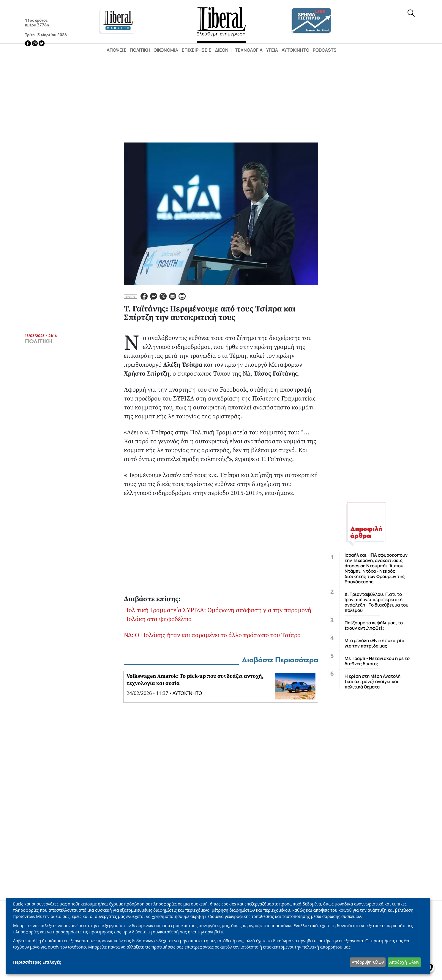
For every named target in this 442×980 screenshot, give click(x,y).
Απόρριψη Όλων (368, 962)
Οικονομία (166, 50)
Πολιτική (140, 50)
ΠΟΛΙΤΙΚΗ (39, 341)
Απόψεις (116, 50)
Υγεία (272, 50)
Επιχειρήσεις (197, 50)
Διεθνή (223, 50)
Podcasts (325, 50)
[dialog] (218, 936)
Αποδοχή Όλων (404, 962)
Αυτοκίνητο (295, 50)
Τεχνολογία (249, 50)
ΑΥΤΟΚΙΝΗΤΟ (187, 693)
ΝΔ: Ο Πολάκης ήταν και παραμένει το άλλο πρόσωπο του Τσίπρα (212, 635)
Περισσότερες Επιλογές (37, 962)
